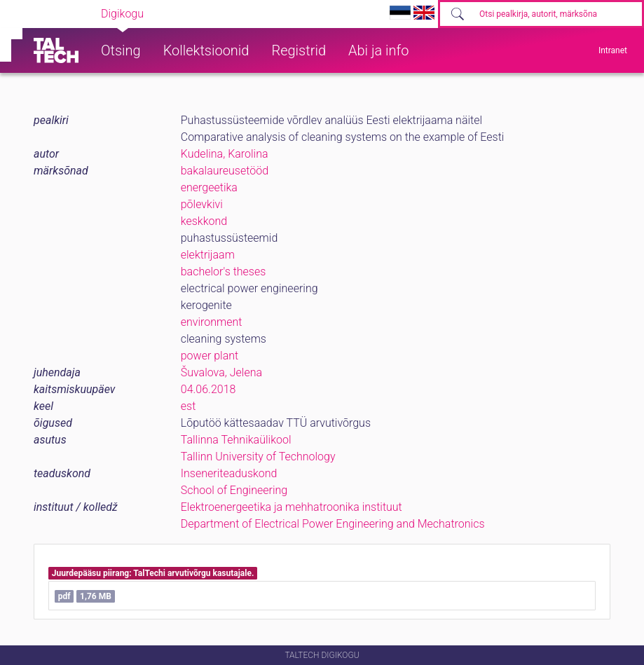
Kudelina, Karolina (225, 154)
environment (212, 322)
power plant (210, 356)
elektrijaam (208, 255)
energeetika (209, 187)
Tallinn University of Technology (258, 457)
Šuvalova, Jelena (221, 372)
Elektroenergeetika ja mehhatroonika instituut (292, 507)
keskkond (204, 221)
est (189, 406)
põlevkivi (202, 204)
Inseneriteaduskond (229, 473)
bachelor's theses (224, 272)
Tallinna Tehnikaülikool (236, 440)
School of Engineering (234, 490)
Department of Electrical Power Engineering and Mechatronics (333, 524)
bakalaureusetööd (225, 171)
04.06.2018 (208, 389)
